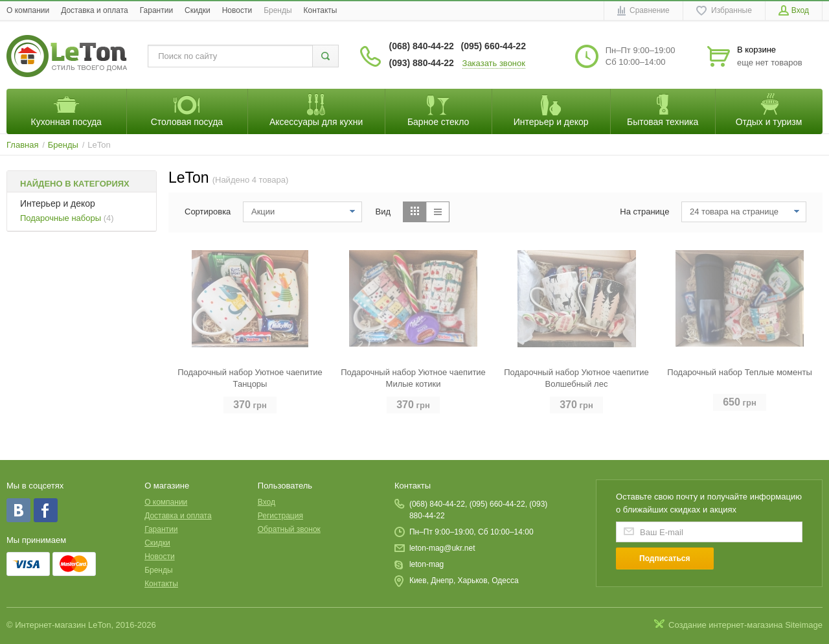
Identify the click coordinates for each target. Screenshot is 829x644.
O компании (28, 10)
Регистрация (280, 516)
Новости (237, 10)
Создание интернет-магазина (726, 625)
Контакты (321, 10)
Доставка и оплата (95, 10)
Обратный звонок (289, 529)
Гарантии (156, 10)
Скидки (198, 10)
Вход (267, 502)
